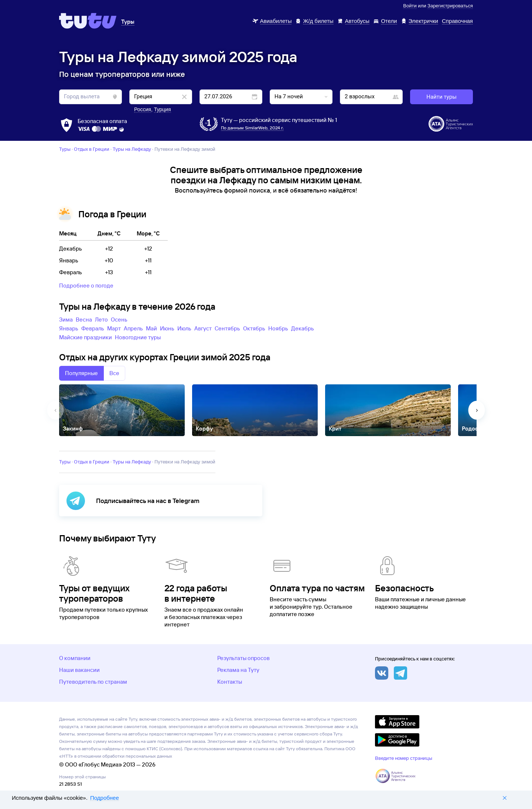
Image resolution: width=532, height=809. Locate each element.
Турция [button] (163, 109)
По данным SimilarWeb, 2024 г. (252, 128)
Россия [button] (143, 109)
